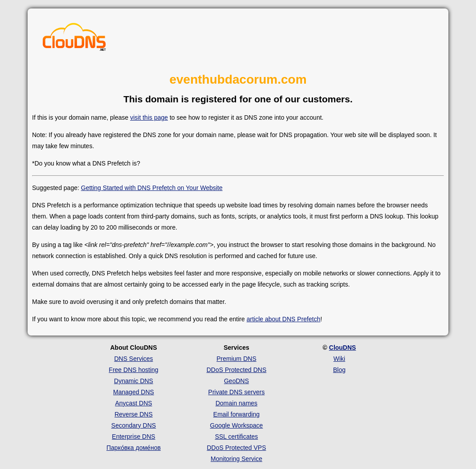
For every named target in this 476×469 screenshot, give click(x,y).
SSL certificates (237, 437)
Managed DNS (134, 392)
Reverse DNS (134, 414)
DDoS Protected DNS (237, 370)
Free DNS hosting (133, 370)
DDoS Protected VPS (236, 448)
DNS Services (133, 359)
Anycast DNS (133, 403)
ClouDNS (343, 348)
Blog (339, 370)
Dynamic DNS (134, 381)
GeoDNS (236, 381)
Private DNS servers (237, 392)
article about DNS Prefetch (284, 319)
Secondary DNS (134, 425)
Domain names (236, 403)
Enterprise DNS (133, 437)
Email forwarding (236, 414)
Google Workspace (237, 425)
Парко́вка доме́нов (134, 448)
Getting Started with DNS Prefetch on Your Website (152, 188)
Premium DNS (236, 359)
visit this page (149, 117)
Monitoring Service (236, 459)
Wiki (339, 359)
